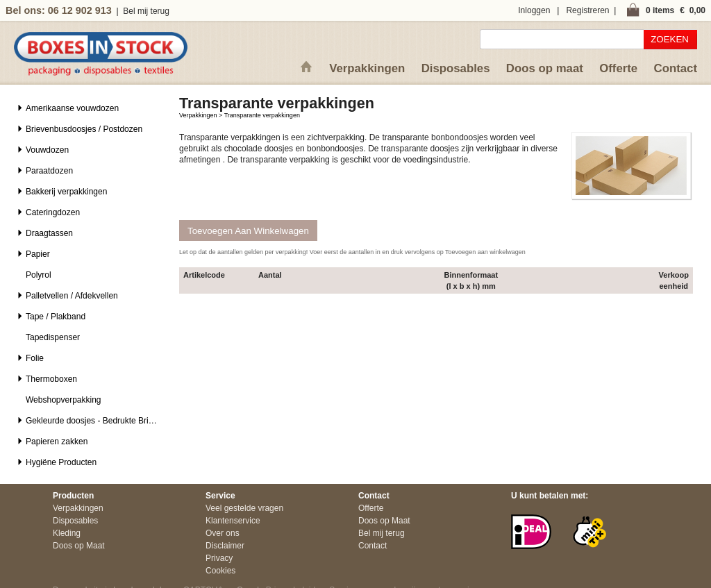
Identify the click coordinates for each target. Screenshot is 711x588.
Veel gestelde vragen (244, 508)
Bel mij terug (146, 11)
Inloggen (534, 10)
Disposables (456, 68)
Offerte (618, 68)
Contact (676, 68)
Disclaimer (225, 546)
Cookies (220, 571)
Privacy (219, 558)
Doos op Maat (79, 546)
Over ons (223, 533)
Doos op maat (545, 68)
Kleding (67, 533)
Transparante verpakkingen (262, 115)
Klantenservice (233, 521)
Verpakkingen (367, 68)
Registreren (587, 10)
